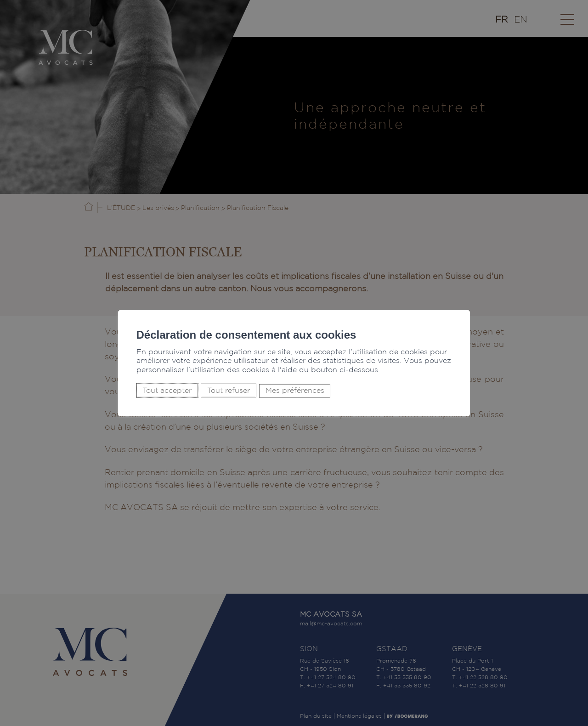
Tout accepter (167, 390)
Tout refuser (228, 390)
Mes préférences (294, 391)
